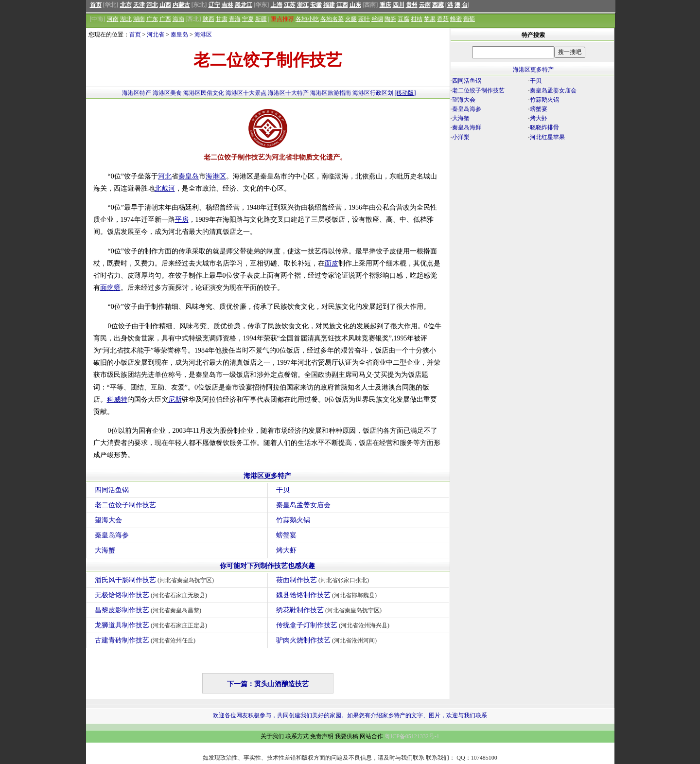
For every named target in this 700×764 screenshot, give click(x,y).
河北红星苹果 (547, 137)
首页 (96, 5)
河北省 (156, 35)
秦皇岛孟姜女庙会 (303, 505)
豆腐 (403, 19)
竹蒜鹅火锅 (293, 520)
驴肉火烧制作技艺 (328, 640)
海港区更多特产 (267, 476)
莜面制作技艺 (324, 580)
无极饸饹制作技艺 (152, 595)
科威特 (117, 400)
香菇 (443, 19)
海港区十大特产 (288, 93)
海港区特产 (137, 93)
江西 (342, 5)
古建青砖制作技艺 (147, 640)
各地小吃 (307, 19)
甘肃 (222, 19)
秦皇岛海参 (112, 535)
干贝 (283, 490)
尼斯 (175, 400)
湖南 (139, 19)
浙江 (303, 5)
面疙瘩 (110, 288)
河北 (152, 5)
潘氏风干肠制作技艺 (156, 580)
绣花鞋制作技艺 (330, 610)
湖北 (126, 19)
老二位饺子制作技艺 (125, 505)
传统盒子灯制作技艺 (334, 625)
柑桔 (417, 19)
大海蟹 (105, 550)
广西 (165, 19)
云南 (425, 5)
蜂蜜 (456, 19)
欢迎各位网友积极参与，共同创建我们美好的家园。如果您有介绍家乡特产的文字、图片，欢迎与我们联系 (350, 715)
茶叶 (364, 19)
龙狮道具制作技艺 (152, 625)
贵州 (412, 5)
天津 (139, 5)
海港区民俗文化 (204, 93)
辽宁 (214, 5)
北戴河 (165, 188)
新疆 (261, 19)
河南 (113, 19)
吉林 (227, 5)
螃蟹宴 (286, 535)
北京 (126, 5)
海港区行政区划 (373, 93)
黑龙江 (244, 5)
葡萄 (469, 19)
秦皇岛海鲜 (467, 127)
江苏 (290, 5)
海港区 (203, 35)
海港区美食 (167, 93)
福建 (329, 5)
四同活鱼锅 (112, 490)
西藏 (438, 5)
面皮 (332, 263)
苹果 (430, 19)
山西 (165, 5)
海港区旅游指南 (331, 93)
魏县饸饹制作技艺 (328, 595)
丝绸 (377, 19)
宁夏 (248, 19)
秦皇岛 (179, 35)
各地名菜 (332, 19)
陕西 (209, 19)
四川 (399, 5)
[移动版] (405, 93)
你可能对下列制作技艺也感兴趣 (267, 566)
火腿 (351, 19)
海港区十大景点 (246, 93)
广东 (152, 19)
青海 (235, 19)
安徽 (316, 5)
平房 (182, 220)
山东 (355, 5)
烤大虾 (286, 550)
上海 (277, 5)
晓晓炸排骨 (544, 127)
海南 (178, 19)
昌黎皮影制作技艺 (149, 610)
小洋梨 (461, 137)
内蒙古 (181, 5)
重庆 (385, 5)
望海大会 (108, 520)
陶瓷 (390, 19)
